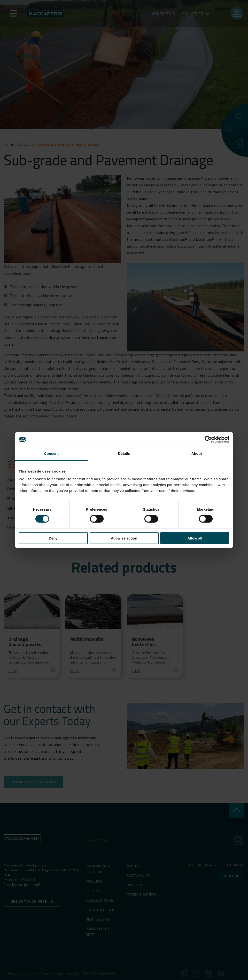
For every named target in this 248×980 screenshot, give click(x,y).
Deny (53, 538)
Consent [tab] (51, 453)
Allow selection (124, 538)
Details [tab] (124, 453)
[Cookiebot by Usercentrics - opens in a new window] (208, 440)
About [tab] (197, 453)
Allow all (195, 538)
